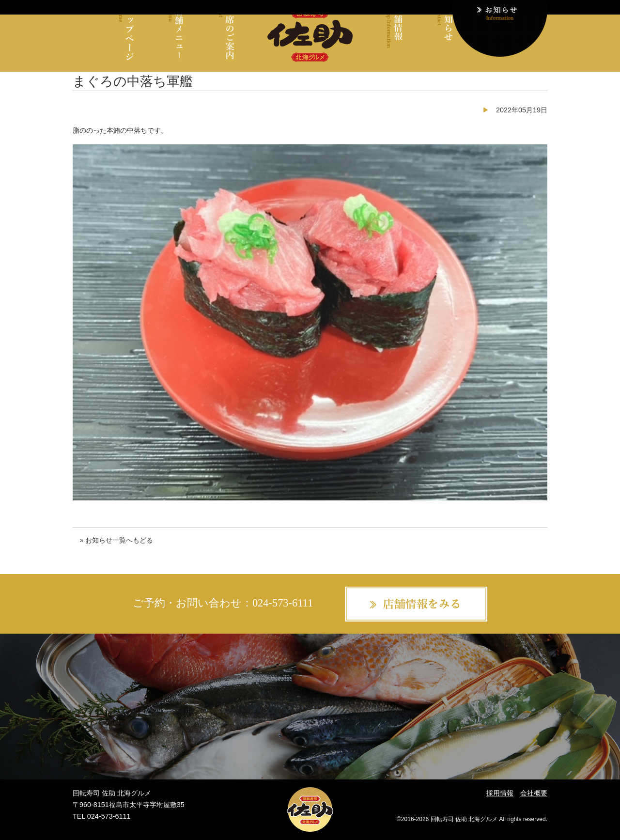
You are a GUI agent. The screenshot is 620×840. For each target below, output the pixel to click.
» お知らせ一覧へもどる (116, 540)
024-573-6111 (283, 603)
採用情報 (500, 793)
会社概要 (534, 793)
